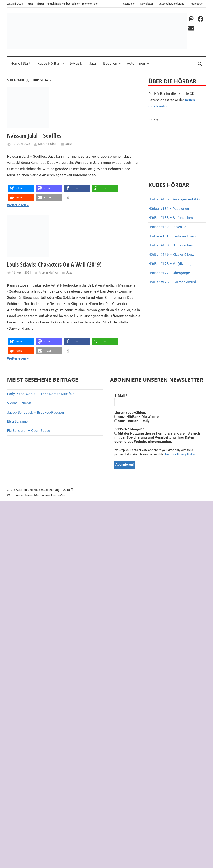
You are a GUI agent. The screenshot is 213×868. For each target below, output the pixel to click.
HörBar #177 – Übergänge (169, 273)
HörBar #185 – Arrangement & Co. (175, 199)
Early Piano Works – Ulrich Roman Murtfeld (41, 394)
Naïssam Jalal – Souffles (34, 135)
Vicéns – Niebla (19, 403)
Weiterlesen (17, 205)
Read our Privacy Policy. (180, 454)
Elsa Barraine (17, 421)
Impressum (196, 4)
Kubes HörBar (51, 63)
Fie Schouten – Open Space (29, 431)
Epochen (112, 63)
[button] (21, 188)
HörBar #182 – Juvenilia (167, 227)
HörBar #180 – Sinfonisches (171, 245)
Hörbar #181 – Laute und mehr (173, 236)
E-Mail (121, 396)
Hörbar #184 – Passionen (169, 209)
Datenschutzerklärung (171, 4)
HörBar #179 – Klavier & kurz (171, 254)
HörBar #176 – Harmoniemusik (173, 282)
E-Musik (76, 63)
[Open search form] (200, 64)
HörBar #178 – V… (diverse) (170, 264)
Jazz (93, 63)
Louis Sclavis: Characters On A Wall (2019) (54, 264)
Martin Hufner (48, 144)
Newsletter (147, 4)
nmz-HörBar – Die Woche (136, 417)
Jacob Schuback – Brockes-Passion (35, 412)
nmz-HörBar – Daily (132, 421)
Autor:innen (138, 63)
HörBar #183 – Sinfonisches (171, 218)
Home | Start (20, 63)
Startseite (129, 4)
